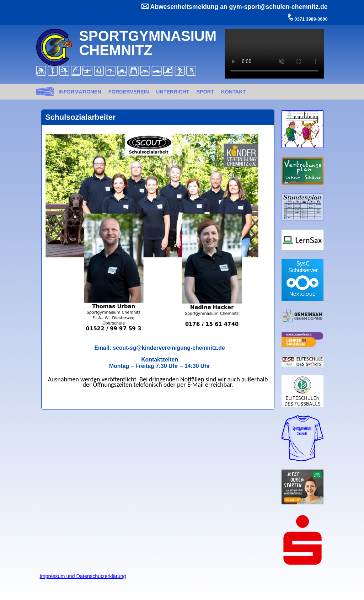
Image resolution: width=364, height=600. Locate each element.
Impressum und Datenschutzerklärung (83, 576)
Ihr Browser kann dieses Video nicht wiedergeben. (274, 54)
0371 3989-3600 (311, 19)
